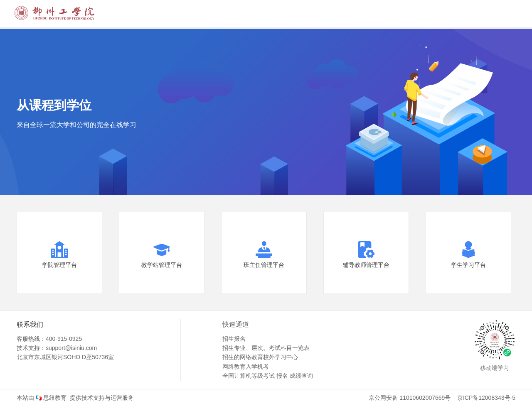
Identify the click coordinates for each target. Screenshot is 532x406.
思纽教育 (50, 398)
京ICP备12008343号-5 (486, 398)
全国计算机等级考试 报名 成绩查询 (268, 376)
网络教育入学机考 (246, 367)
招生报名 (234, 339)
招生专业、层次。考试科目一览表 (266, 348)
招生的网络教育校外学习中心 (260, 357)
